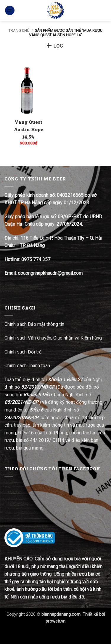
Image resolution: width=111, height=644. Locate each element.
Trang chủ (19, 30)
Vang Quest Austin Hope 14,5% (29, 129)
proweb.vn (55, 621)
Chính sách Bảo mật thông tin (34, 324)
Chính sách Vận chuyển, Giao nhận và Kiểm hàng (53, 338)
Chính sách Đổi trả (24, 352)
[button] (10, 11)
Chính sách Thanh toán (27, 366)
